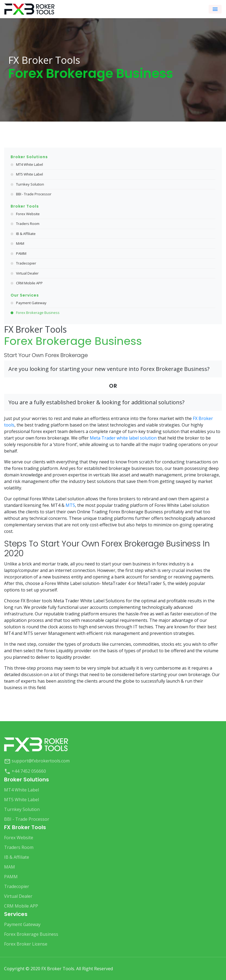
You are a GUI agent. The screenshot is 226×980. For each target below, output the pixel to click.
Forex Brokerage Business (38, 313)
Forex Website (28, 214)
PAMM (21, 253)
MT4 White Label (30, 164)
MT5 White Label (30, 174)
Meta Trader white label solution (123, 438)
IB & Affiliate (26, 234)
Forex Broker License (26, 944)
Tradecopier (26, 263)
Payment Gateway (31, 303)
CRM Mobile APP (29, 283)
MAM (20, 243)
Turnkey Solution (30, 184)
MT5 (70, 505)
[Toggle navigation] (215, 9)
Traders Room (28, 224)
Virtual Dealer (27, 273)
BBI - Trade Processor (34, 194)
